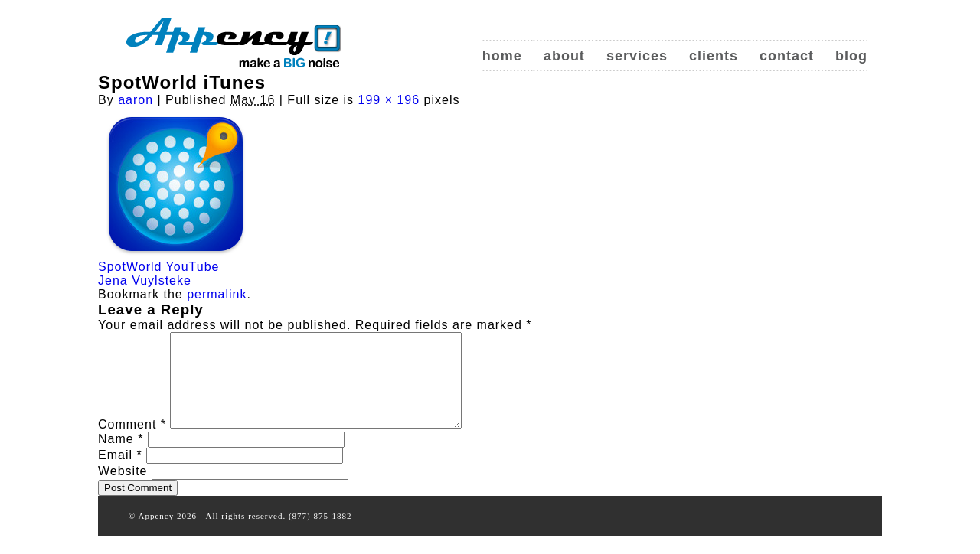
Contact (787, 56)
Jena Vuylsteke (145, 280)
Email (120, 473)
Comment (132, 443)
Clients (714, 56)
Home (502, 56)
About (564, 56)
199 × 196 (389, 100)
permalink (217, 294)
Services (637, 56)
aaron (136, 100)
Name (121, 457)
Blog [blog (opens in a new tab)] (851, 56)
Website (123, 489)
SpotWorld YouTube (158, 267)
